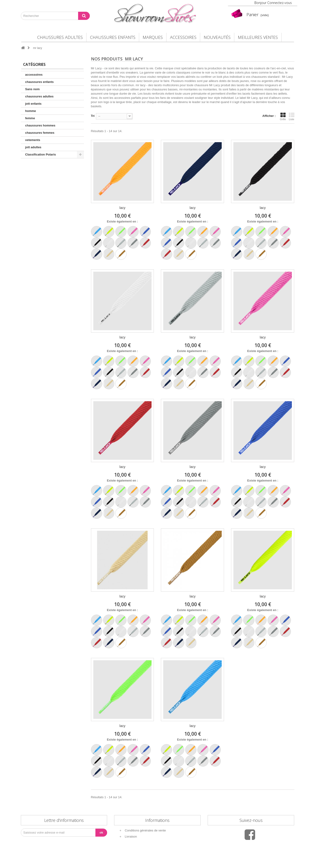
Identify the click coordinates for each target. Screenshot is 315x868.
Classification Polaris (41, 154)
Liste (292, 116)
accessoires (183, 37)
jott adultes (33, 147)
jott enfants (33, 104)
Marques (153, 37)
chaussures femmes (40, 133)
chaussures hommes (40, 125)
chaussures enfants (113, 37)
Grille (283, 116)
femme (30, 118)
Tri (93, 116)
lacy (122, 208)
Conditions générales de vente (145, 830)
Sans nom (33, 89)
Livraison (131, 836)
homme (31, 111)
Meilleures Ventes (258, 37)
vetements (33, 140)
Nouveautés (217, 37)
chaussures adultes (60, 37)
